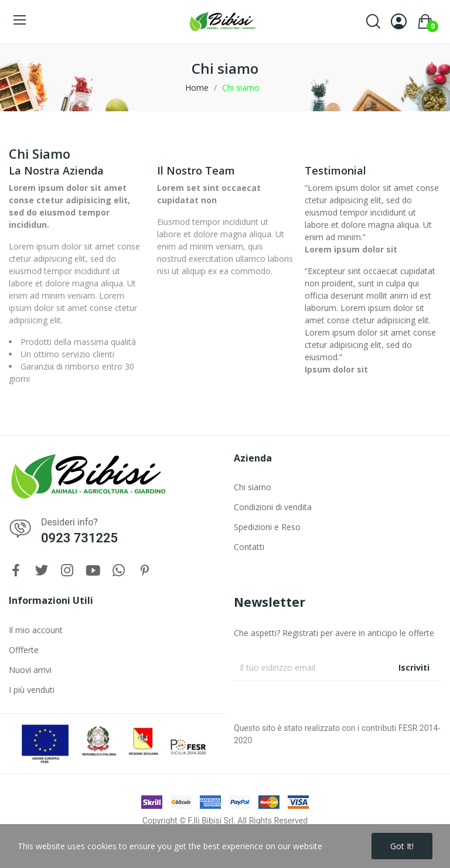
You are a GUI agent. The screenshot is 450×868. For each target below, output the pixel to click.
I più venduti (32, 690)
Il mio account (36, 630)
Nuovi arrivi (30, 670)
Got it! (402, 846)
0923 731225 (79, 538)
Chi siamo (253, 487)
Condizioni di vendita (273, 507)
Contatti (249, 547)
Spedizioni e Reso (267, 527)
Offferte (24, 650)
